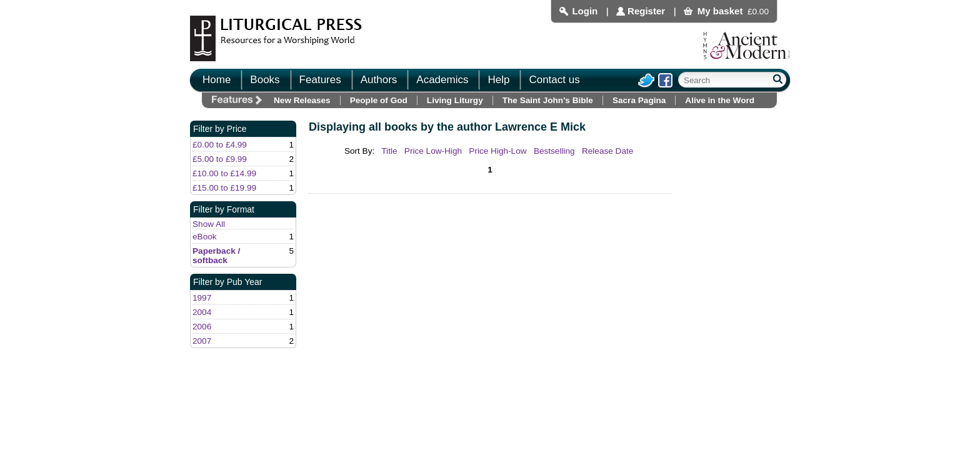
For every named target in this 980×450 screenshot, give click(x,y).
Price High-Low (497, 151)
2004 (202, 312)
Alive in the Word (720, 100)
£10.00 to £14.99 (224, 173)
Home (217, 80)
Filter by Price (220, 129)
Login (585, 11)
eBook (205, 237)
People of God (379, 100)
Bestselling (554, 151)
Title (389, 151)
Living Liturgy (455, 100)
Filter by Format (224, 209)
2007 (202, 341)
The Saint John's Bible (548, 100)
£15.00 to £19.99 (224, 188)
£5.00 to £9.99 (220, 159)
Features (320, 80)
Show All (209, 224)
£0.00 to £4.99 (220, 145)
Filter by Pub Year (228, 282)
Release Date (607, 151)
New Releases (302, 100)
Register (646, 11)
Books (265, 80)
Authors (379, 80)
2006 (202, 327)
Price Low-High (433, 151)
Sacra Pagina (639, 100)
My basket (720, 11)
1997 (202, 298)
